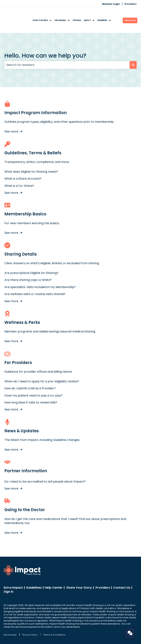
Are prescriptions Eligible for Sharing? (31, 258)
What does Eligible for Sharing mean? (31, 157)
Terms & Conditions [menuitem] (54, 620)
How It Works (40, 13)
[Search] (133, 50)
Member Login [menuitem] (111, 4)
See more (11, 117)
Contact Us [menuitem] (122, 573)
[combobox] (67, 50)
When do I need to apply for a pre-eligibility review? (42, 366)
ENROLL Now (130, 13)
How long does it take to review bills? (31, 388)
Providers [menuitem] (130, 4)
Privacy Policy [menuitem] (30, 620)
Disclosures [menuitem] (10, 620)
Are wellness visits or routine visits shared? (35, 279)
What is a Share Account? (23, 164)
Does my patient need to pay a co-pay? (33, 381)
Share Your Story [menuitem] (79, 573)
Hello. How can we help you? (45, 41)
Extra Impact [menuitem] (13, 573)
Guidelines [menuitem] (34, 573)
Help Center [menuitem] (54, 573)
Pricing (77, 13)
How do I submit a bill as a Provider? (30, 374)
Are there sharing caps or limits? (28, 265)
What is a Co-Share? (19, 171)
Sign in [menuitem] (9, 577)
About (87, 13)
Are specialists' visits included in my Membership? (40, 272)
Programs (60, 13)
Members (102, 13)
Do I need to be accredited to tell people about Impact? (45, 467)
